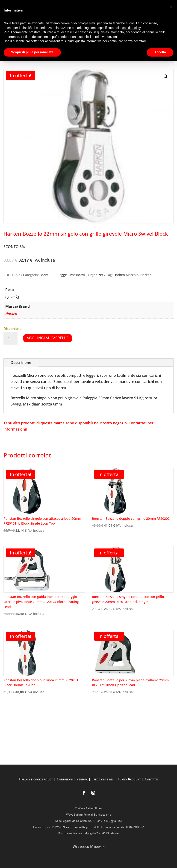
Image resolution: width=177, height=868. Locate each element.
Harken (119, 275)
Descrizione (21, 363)
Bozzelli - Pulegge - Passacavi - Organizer (71, 275)
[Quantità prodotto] (10, 338)
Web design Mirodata (88, 846)
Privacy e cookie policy (36, 779)
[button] (166, 77)
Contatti (151, 779)
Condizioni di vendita (72, 779)
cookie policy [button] (131, 28)
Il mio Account (130, 779)
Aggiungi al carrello (48, 338)
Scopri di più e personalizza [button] (32, 52)
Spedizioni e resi (103, 779)
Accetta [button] (160, 52)
